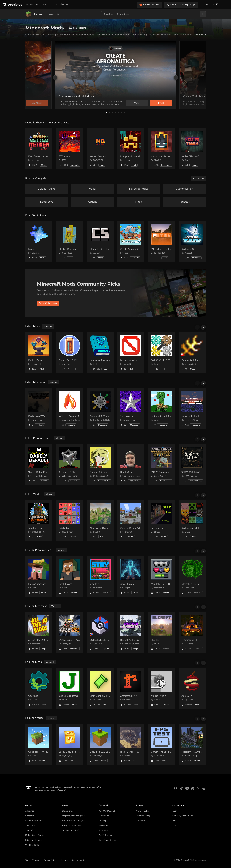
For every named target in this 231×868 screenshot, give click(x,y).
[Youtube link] (187, 788)
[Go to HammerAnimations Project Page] (100, 353)
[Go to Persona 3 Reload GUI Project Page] (100, 465)
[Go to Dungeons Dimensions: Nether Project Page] (131, 149)
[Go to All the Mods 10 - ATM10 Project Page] (39, 632)
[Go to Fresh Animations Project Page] (39, 576)
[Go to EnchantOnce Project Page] (39, 353)
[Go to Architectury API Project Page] (131, 688)
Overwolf (177, 811)
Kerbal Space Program (35, 835)
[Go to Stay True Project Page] (100, 576)
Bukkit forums (105, 835)
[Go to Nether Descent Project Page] (100, 149)
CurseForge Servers (108, 840)
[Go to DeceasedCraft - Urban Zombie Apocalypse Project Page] (70, 632)
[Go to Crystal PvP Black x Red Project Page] (70, 465)
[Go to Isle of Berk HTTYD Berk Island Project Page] (131, 744)
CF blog (102, 821)
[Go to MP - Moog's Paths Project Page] (161, 242)
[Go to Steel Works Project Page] (131, 409)
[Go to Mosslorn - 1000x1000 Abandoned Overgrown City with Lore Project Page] (192, 744)
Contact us (141, 821)
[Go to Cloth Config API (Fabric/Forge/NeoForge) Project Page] (100, 688)
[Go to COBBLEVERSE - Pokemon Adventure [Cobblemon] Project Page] (100, 632)
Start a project (69, 811)
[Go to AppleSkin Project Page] (192, 688)
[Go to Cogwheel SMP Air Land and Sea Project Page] (100, 409)
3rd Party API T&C (70, 830)
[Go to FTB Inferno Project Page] (70, 149)
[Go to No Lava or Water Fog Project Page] (131, 353)
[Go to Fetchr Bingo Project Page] (70, 520)
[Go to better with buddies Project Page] (161, 409)
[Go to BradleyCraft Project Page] (131, 465)
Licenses (64, 860)
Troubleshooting (143, 816)
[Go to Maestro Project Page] (39, 242)
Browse (32, 5)
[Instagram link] (176, 788)
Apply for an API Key (72, 826)
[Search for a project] (151, 14)
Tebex (175, 821)
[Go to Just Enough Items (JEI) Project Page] (70, 688)
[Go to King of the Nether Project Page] (161, 149)
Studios (62, 5)
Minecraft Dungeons (35, 840)
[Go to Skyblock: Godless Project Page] (192, 242)
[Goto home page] (13, 5)
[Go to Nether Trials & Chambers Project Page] (192, 149)
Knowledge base (143, 811)
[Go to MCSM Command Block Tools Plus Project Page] (161, 465)
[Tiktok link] (181, 788)
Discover (39, 14)
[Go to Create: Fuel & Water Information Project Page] (70, 353)
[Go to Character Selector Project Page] (100, 242)
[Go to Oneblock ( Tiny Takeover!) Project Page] (39, 744)
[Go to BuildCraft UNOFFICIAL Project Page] (161, 353)
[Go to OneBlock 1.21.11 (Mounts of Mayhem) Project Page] (100, 744)
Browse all (199, 179)
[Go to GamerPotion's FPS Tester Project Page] (161, 744)
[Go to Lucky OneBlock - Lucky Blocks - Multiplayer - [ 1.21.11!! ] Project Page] (70, 744)
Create (47, 5)
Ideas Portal (104, 816)
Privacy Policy (50, 860)
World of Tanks (32, 845)
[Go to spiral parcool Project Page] (39, 520)
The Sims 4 (30, 826)
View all (48, 326)
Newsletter (104, 826)
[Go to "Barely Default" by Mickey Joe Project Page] (39, 465)
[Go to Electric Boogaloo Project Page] (70, 242)
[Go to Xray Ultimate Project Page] (131, 576)
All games (30, 811)
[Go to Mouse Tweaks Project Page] (161, 688)
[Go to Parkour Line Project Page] (161, 520)
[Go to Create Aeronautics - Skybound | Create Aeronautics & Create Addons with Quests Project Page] (131, 242)
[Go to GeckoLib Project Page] (39, 688)
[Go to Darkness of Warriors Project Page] (39, 409)
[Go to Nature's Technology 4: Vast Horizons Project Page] (192, 409)
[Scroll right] (203, 327)
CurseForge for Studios (183, 816)
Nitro (175, 826)
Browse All (54, 14)
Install (161, 103)
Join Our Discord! (107, 811)
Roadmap (103, 830)
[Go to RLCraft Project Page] (161, 632)
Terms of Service (32, 860)
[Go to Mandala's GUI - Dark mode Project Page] (161, 576)
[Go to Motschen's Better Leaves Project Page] (192, 576)
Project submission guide (73, 816)
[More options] (225, 5)
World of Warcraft (34, 821)
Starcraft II (30, 830)
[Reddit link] (204, 788)
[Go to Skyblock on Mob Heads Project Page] (192, 520)
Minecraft (30, 816)
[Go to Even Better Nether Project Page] (39, 149)
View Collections (48, 303)
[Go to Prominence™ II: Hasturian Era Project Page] (192, 632)
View (137, 103)
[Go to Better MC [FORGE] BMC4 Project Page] (131, 632)
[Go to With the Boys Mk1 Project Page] (70, 409)
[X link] (198, 788)
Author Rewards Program (74, 821)
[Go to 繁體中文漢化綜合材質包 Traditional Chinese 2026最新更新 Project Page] (192, 465)
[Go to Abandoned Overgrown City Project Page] (100, 520)
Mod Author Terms (80, 860)
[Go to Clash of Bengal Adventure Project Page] (131, 520)
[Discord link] (193, 788)
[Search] (203, 14)
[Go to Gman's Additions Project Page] (192, 353)
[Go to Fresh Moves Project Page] (70, 576)
